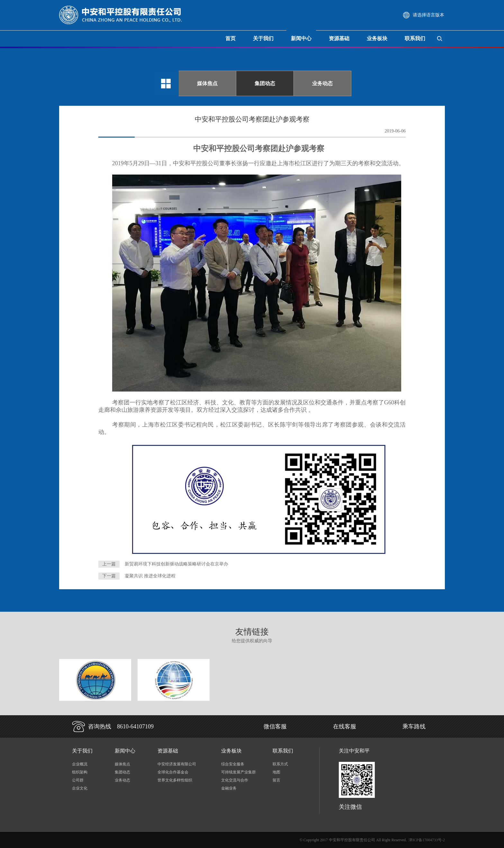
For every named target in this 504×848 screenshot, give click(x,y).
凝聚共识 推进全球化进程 (150, 576)
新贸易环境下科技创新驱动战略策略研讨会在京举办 (176, 564)
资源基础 (339, 38)
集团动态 (265, 83)
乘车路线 (414, 726)
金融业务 (229, 788)
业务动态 (322, 83)
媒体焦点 (207, 83)
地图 (276, 772)
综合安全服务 (233, 764)
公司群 (78, 780)
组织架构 (80, 772)
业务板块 (377, 38)
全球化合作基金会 (173, 772)
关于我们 (263, 38)
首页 (230, 38)
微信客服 (275, 726)
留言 (276, 780)
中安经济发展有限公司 (177, 764)
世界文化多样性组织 (175, 780)
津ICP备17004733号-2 (427, 840)
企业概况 (80, 764)
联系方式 (280, 764)
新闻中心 (301, 38)
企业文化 (80, 788)
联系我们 (415, 38)
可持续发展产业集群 (239, 772)
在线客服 (345, 726)
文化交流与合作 (235, 780)
